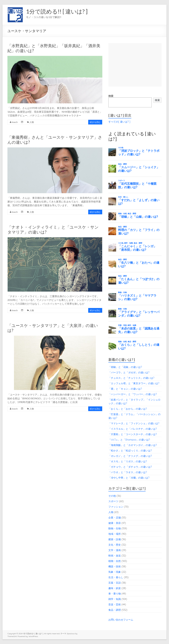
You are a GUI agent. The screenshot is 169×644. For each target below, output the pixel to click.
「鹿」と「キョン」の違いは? (125, 389)
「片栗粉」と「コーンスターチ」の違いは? (133, 434)
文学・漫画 (115, 550)
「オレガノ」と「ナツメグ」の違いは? (130, 456)
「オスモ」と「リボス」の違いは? (128, 461)
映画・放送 (115, 556)
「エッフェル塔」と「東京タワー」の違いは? (134, 383)
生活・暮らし (116, 577)
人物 (32, 122)
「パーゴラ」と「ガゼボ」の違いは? (129, 372)
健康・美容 (115, 523)
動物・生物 (115, 528)
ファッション (116, 507)
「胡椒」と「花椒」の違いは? (125, 367)
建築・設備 (115, 539)
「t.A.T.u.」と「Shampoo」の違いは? (129, 440)
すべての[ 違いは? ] (119, 122)
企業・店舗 (115, 518)
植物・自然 (115, 561)
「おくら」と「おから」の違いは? (128, 409)
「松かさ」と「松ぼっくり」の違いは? (130, 450)
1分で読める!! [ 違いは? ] (57, 11)
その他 (112, 496)
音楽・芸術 (115, 604)
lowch (15, 122)
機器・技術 (115, 566)
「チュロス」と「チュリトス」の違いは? (131, 378)
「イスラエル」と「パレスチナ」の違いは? (133, 429)
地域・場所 (115, 534)
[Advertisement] (135, 65)
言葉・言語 (115, 583)
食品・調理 (115, 610)
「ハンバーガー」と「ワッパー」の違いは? (133, 394)
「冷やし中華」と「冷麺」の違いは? (129, 478)
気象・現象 (115, 572)
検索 (111, 96)
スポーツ (113, 501)
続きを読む (95, 122)
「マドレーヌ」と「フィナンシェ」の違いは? (134, 423)
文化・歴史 (115, 545)
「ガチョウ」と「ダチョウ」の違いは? (130, 467)
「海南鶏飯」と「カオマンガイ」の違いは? (133, 445)
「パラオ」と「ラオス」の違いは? (128, 472)
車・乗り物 (115, 594)
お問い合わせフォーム (121, 620)
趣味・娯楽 (115, 588)
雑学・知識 (115, 599)
